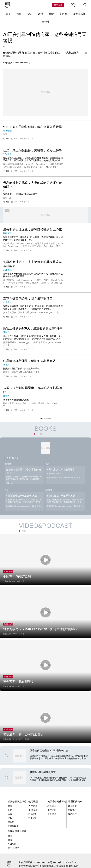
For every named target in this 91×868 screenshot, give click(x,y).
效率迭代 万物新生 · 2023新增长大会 (49, 751)
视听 (51, 14)
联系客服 (72, 806)
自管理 (46, 22)
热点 (19, 14)
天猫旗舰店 (13, 826)
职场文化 (33, 814)
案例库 (63, 14)
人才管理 (33, 806)
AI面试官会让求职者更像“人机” (22, 496)
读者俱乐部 (79, 14)
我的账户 (72, 814)
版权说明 (52, 810)
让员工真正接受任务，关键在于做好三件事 (33, 150)
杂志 (30, 14)
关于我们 (52, 814)
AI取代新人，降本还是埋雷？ (62, 470)
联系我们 (52, 806)
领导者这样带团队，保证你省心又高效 (29, 361)
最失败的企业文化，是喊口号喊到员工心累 (33, 229)
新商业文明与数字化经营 (43, 772)
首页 (8, 14)
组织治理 (33, 810)
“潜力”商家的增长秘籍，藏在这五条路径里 (33, 127)
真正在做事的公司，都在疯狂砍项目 (28, 299)
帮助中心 (72, 810)
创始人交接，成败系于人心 (61, 496)
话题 (40, 14)
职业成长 (33, 818)
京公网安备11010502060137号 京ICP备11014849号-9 (48, 862)
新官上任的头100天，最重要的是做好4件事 (33, 328)
